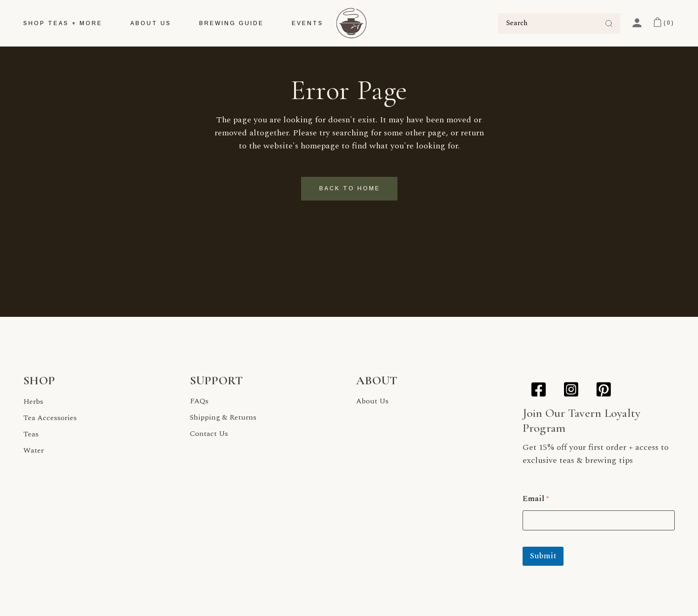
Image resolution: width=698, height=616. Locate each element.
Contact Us (209, 434)
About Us (372, 401)
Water (34, 450)
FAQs (199, 401)
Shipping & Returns (223, 417)
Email (536, 499)
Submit (543, 556)
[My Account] (637, 23)
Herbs (33, 402)
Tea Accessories (50, 418)
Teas (31, 434)
